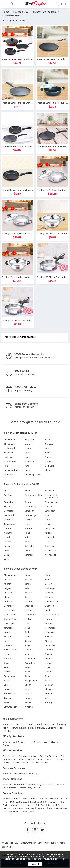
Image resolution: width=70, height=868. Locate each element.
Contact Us (20, 725)
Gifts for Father (45, 760)
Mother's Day (21, 12)
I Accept (35, 864)
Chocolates (17, 805)
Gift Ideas (7, 731)
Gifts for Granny (20, 763)
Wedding (33, 774)
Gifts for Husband (28, 756)
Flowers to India (10, 799)
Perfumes (18, 809)
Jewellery (42, 809)
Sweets (29, 805)
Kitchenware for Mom (44, 12)
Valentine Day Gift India (14, 785)
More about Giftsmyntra (35, 337)
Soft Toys (40, 805)
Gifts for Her (9, 742)
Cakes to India (28, 799)
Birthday (7, 774)
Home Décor (28, 812)
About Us (7, 725)
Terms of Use (50, 725)
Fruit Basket (36, 802)
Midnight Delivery (19, 802)
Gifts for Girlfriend (49, 756)
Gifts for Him (25, 742)
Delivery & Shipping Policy (50, 728)
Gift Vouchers (12, 812)
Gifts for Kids (41, 742)
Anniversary (20, 774)
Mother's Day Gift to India (41, 785)
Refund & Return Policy (23, 728)
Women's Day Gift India (30, 788)
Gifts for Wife (9, 756)
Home (6, 12)
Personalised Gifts (58, 809)
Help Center (34, 725)
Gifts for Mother (27, 760)
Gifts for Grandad (40, 763)
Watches (30, 809)
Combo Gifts (51, 802)
